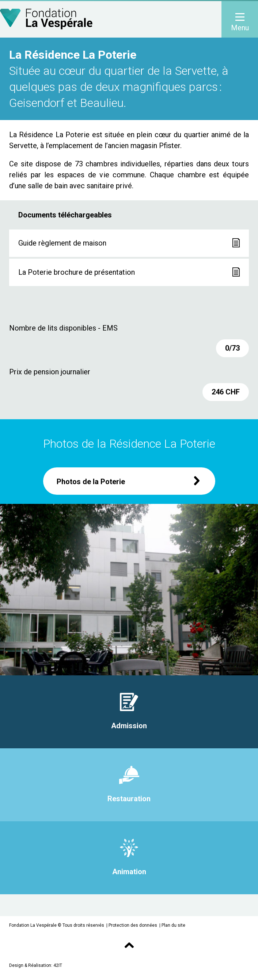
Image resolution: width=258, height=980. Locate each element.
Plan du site (173, 925)
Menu (240, 23)
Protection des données (133, 925)
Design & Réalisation (30, 965)
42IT (58, 965)
